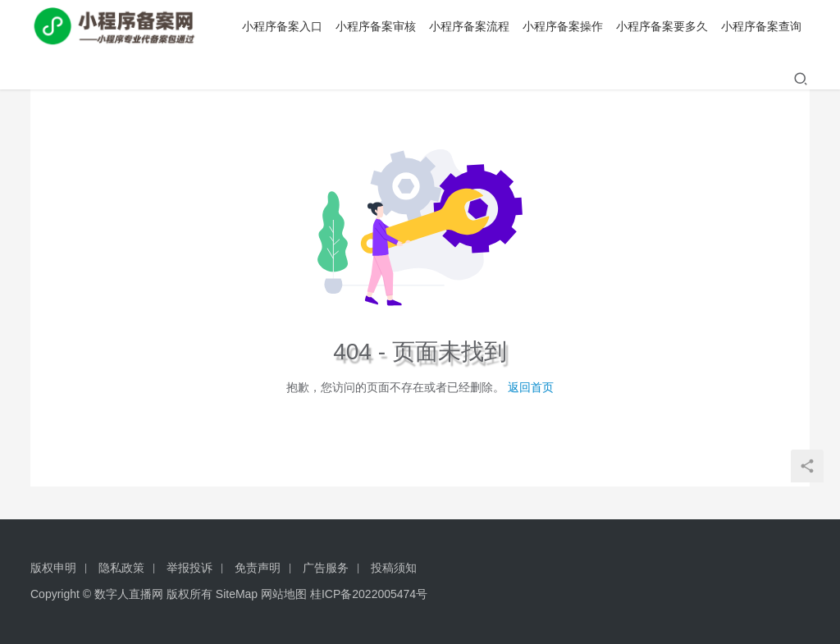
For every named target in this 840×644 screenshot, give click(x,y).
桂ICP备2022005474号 (369, 594)
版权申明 (53, 568)
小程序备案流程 (469, 26)
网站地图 (284, 594)
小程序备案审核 (376, 26)
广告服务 (326, 568)
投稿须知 (394, 568)
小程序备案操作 (563, 26)
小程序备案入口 (282, 26)
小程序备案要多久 (662, 26)
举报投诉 (189, 568)
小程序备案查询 (761, 26)
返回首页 (531, 387)
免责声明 (258, 568)
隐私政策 (121, 568)
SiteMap (237, 594)
